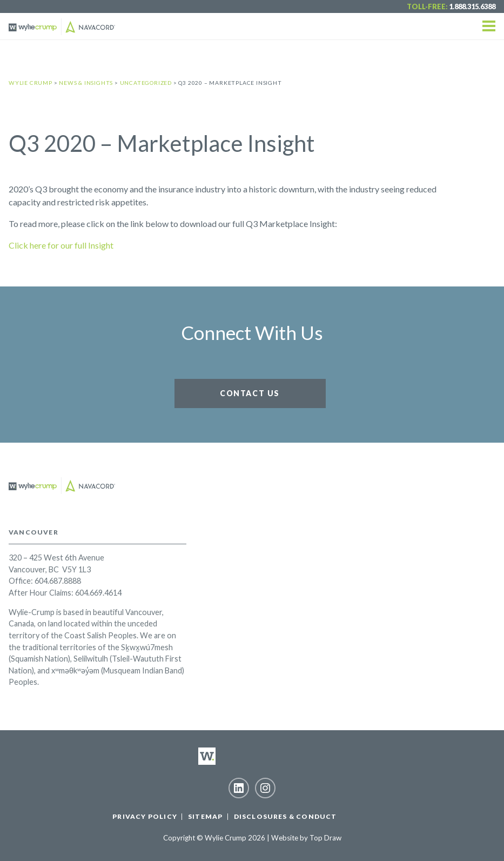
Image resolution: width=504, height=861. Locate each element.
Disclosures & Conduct (285, 816)
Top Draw (325, 838)
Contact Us (250, 393)
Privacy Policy (145, 816)
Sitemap (205, 816)
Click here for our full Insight (61, 245)
